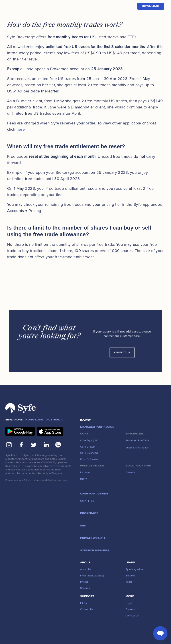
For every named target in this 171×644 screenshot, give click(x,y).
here (21, 129)
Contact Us (122, 354)
